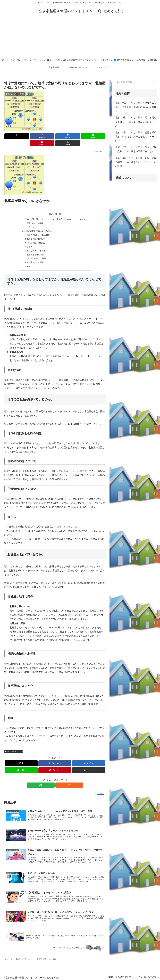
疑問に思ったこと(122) (14, 747)
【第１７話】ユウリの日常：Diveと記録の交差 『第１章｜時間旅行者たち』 (136, 149)
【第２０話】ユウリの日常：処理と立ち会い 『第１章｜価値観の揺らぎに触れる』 (136, 107)
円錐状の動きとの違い (35, 237)
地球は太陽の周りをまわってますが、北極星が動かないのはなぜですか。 (56, 212)
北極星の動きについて (35, 233)
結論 (27, 262)
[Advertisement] (80, 37)
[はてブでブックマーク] (46, 136)
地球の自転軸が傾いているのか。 (38, 225)
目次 (51, 207)
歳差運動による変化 (34, 258)
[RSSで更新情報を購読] (58, 781)
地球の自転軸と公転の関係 (37, 229)
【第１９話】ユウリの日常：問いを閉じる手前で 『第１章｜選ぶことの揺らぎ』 (136, 122)
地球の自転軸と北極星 (35, 254)
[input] (136, 82)
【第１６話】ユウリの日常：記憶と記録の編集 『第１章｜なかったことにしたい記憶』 (136, 162)
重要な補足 (30, 221)
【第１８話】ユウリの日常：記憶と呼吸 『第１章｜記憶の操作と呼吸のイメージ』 (136, 137)
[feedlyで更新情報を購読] (52, 781)
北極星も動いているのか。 (35, 245)
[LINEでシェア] (63, 136)
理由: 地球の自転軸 (34, 217)
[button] (97, 136)
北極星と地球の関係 (34, 250)
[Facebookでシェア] (29, 136)
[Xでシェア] (12, 136)
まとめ (28, 241)
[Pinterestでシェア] (80, 136)
